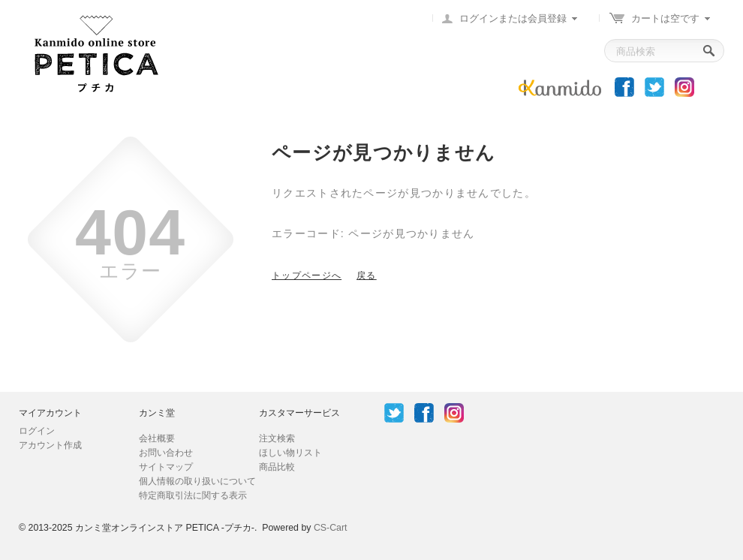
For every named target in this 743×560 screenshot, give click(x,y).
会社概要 (157, 438)
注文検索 (277, 438)
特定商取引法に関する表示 (193, 495)
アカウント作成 (50, 445)
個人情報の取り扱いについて (197, 481)
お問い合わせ (166, 453)
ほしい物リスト (290, 453)
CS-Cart (331, 528)
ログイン (37, 431)
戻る (367, 275)
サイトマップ (166, 467)
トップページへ (307, 275)
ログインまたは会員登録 (513, 18)
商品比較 (277, 467)
